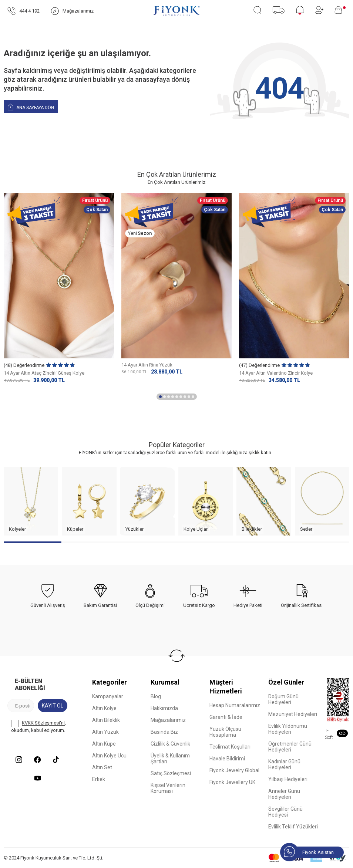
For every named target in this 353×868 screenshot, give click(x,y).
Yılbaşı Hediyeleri (288, 779)
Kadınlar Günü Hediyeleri (284, 764)
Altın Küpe (104, 744)
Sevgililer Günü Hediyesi (285, 812)
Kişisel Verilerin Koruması (168, 788)
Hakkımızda (164, 708)
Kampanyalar (108, 696)
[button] (160, 397)
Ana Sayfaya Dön (31, 107)
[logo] (176, 11)
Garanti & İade (226, 717)
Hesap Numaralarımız (235, 705)
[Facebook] (37, 760)
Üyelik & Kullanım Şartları (170, 759)
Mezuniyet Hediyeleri (293, 714)
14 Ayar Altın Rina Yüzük (147, 365)
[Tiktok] (56, 760)
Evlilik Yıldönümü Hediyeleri (288, 729)
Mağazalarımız (168, 720)
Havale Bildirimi (227, 759)
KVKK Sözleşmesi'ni (43, 723)
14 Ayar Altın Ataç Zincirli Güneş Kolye (44, 373)
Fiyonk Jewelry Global (234, 770)
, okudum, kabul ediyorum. (38, 726)
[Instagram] (19, 760)
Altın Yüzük (105, 732)
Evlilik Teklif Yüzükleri (293, 827)
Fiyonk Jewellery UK (232, 782)
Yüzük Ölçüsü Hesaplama (225, 732)
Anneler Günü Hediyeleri (284, 794)
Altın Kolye (104, 708)
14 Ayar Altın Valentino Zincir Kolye (276, 373)
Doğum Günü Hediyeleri (283, 699)
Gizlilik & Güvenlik (170, 744)
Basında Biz (164, 732)
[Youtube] (37, 778)
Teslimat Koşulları (230, 747)
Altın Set (102, 767)
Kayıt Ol (53, 706)
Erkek (99, 779)
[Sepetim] (340, 10)
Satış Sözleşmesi (171, 773)
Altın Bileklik (106, 720)
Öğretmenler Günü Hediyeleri (290, 747)
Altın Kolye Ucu (109, 756)
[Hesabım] (319, 10)
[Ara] (257, 10)
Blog (156, 696)
